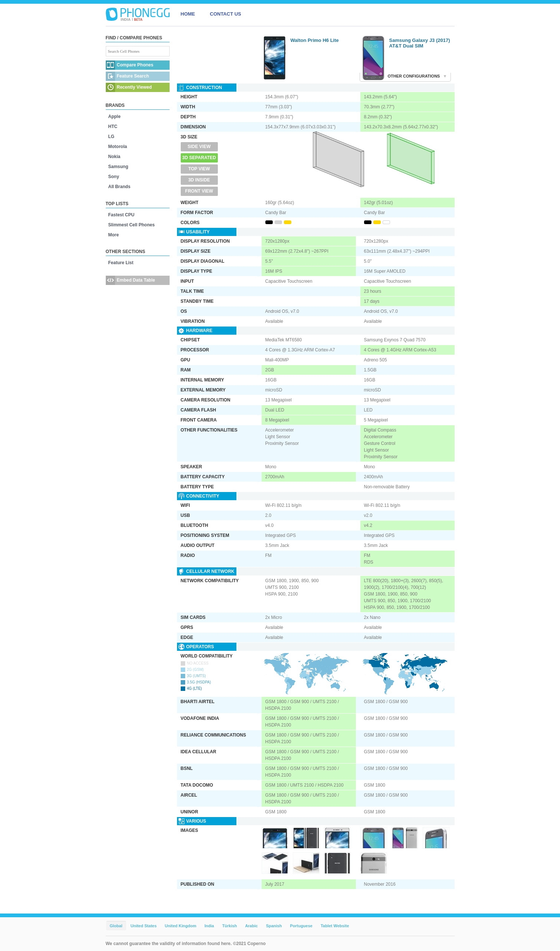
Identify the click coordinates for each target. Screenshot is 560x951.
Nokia (114, 157)
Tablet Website (335, 926)
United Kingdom (181, 926)
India (209, 926)
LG (112, 137)
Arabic (251, 926)
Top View (199, 169)
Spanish (274, 926)
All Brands (119, 187)
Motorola (118, 147)
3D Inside (199, 180)
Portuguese (301, 926)
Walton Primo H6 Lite (315, 40)
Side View (199, 147)
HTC (113, 127)
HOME (188, 14)
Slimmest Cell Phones (132, 225)
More (114, 235)
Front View (199, 191)
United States (144, 926)
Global (116, 926)
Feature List (121, 263)
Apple (114, 117)
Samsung (118, 167)
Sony (114, 177)
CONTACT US (226, 14)
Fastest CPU (122, 215)
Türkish (230, 926)
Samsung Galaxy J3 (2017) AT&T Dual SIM (420, 43)
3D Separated (199, 158)
